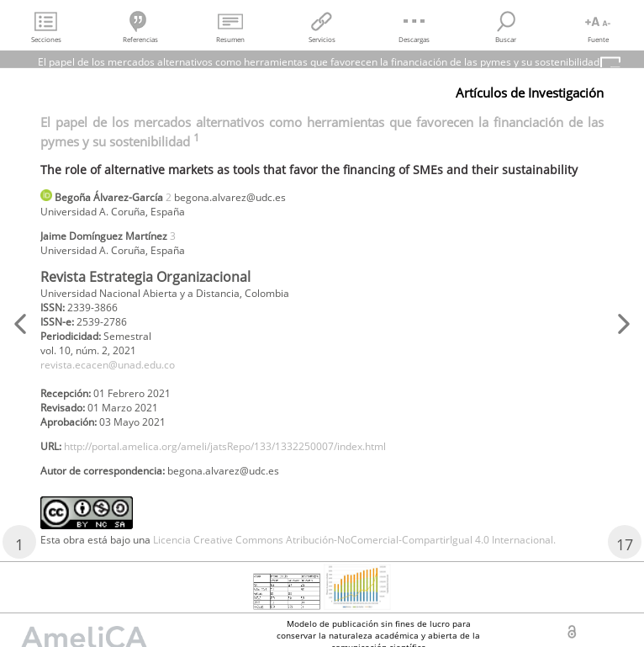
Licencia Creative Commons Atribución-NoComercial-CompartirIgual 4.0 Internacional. (354, 540)
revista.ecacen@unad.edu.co (108, 365)
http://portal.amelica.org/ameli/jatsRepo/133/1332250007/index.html (225, 446)
